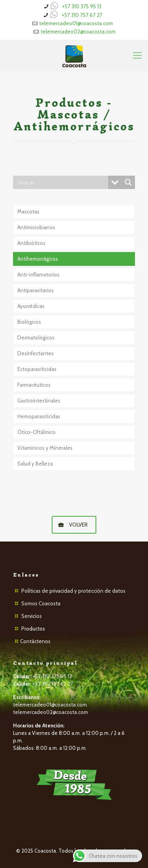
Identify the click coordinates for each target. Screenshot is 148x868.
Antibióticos (31, 243)
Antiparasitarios (36, 290)
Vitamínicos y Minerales (45, 448)
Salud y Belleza (35, 464)
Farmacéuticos (34, 385)
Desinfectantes (36, 353)
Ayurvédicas (31, 306)
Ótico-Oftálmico (37, 432)
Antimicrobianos (36, 227)
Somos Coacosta (41, 603)
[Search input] (63, 182)
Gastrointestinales (39, 401)
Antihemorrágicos (38, 259)
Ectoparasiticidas (37, 369)
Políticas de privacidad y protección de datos (73, 591)
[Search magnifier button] (128, 182)
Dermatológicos (36, 338)
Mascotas (28, 211)
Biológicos (29, 322)
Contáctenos (35, 641)
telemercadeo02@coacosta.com (78, 32)
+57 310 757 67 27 (82, 15)
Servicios (32, 616)
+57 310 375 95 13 (82, 6)
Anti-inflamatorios (38, 274)
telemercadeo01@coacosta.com (76, 23)
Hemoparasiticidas (39, 416)
